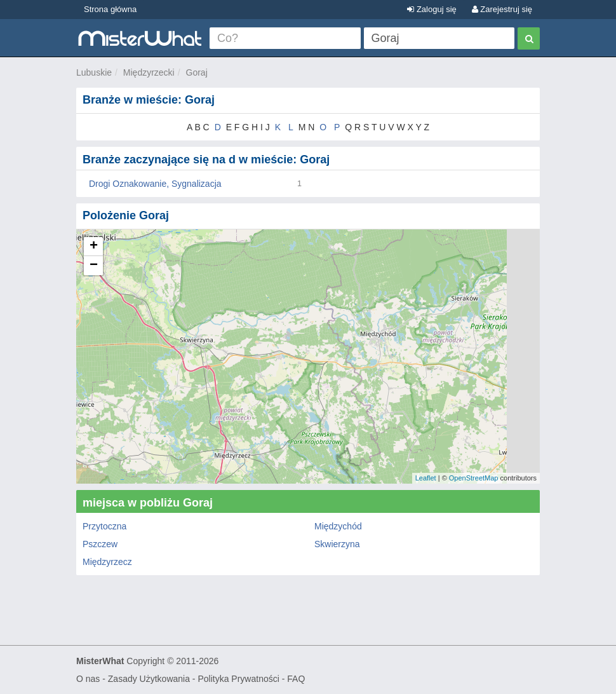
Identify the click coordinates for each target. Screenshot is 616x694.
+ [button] (94, 247)
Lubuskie (94, 72)
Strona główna (110, 9)
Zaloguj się (432, 9)
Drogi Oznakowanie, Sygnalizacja (155, 184)
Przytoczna (104, 526)
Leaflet (426, 478)
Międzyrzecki (149, 72)
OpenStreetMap (474, 478)
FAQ (296, 679)
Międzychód (338, 526)
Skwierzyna (337, 544)
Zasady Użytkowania (149, 679)
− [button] (94, 266)
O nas (88, 679)
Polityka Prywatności (238, 679)
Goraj (197, 72)
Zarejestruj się (502, 9)
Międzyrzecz (107, 562)
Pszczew (100, 544)
